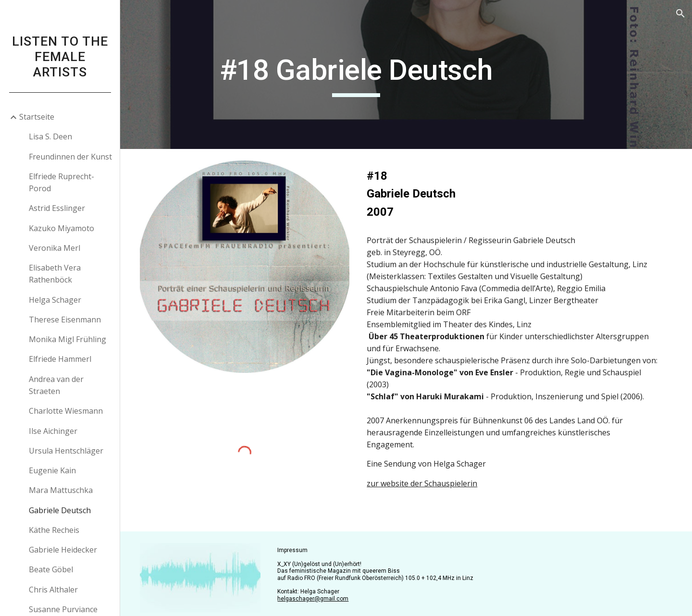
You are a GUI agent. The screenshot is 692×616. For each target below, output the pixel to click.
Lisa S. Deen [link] (50, 136)
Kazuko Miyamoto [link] (62, 228)
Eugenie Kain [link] (52, 470)
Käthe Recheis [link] (54, 530)
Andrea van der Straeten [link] (56, 385)
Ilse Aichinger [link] (53, 431)
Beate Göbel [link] (51, 569)
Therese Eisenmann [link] (65, 320)
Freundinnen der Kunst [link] (70, 157)
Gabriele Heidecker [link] (63, 550)
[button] (680, 13)
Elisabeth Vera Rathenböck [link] (55, 274)
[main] (362, 74)
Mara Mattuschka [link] (61, 490)
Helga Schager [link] (55, 300)
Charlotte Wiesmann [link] (66, 411)
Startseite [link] (37, 117)
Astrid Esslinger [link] (57, 208)
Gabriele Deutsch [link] (60, 510)
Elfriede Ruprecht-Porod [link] (62, 182)
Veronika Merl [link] (55, 248)
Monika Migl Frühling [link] (68, 339)
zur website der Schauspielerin (428, 495)
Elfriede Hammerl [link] (60, 359)
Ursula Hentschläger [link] (66, 451)
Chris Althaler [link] (53, 590)
